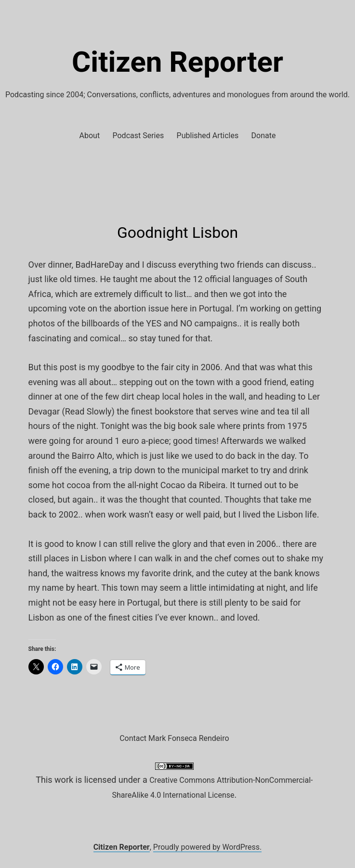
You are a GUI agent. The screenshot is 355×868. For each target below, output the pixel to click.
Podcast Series (138, 136)
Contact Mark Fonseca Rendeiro (174, 738)
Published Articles (208, 136)
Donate (264, 136)
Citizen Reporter (177, 62)
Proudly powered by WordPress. (208, 847)
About (90, 136)
